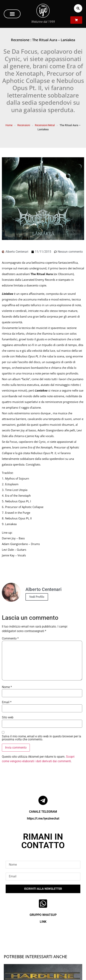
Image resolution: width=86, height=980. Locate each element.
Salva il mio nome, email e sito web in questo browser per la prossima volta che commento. (41, 738)
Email (7, 702)
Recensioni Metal (45, 125)
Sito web (8, 717)
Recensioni (24, 125)
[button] (12, 14)
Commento (10, 639)
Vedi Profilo (37, 597)
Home (9, 125)
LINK (43, 922)
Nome (7, 687)
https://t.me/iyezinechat (43, 818)
